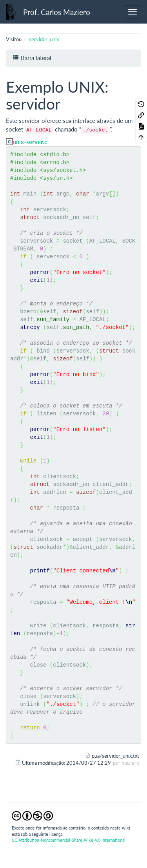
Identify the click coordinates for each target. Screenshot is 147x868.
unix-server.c (30, 142)
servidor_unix (44, 39)
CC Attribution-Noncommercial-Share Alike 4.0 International (69, 840)
